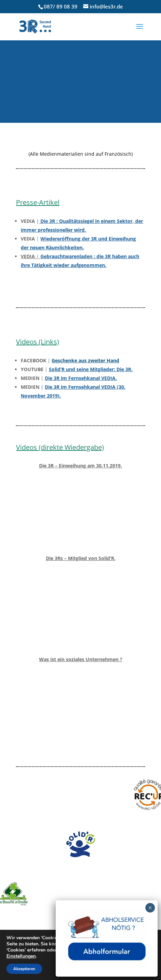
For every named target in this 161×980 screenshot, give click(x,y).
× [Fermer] (150, 908)
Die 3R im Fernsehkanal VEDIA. (81, 378)
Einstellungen (21, 956)
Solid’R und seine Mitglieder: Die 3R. (91, 369)
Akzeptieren (24, 969)
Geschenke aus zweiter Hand (85, 360)
